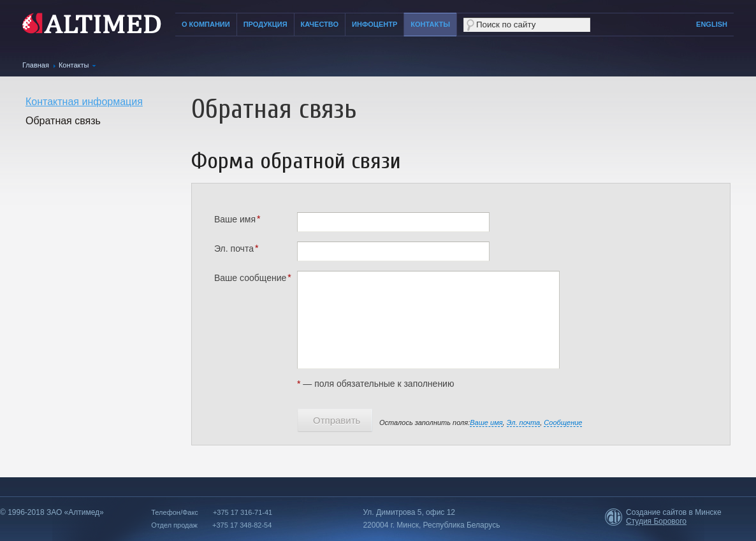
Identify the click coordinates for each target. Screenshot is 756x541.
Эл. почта (524, 422)
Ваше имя (486, 422)
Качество (320, 24)
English (712, 24)
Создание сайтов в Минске (674, 512)
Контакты (430, 24)
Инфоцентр (374, 24)
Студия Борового (656, 521)
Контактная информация (84, 102)
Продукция (265, 24)
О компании (206, 24)
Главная (36, 65)
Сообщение (563, 422)
